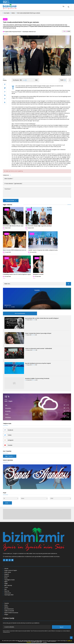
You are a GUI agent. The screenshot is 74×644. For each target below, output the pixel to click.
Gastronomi (8, 594)
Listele (7, 504)
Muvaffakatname (9, 610)
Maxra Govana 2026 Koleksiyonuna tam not (15, 251)
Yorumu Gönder (11, 201)
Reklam (6, 608)
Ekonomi (7, 577)
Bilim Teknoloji (8, 586)
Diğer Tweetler (10, 457)
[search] (69, 285)
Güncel (6, 569)
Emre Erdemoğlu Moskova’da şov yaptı (13, 227)
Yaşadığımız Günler (10, 581)
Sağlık (6, 584)
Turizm (6, 588)
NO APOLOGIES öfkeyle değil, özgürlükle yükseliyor (39, 227)
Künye (6, 606)
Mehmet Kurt (8, 306)
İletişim (6, 615)
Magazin (7, 575)
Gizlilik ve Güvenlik (9, 612)
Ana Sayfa (7, 13)
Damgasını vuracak (38, 275)
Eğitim (6, 582)
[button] (30, 309)
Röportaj (7, 592)
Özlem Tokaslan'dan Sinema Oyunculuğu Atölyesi (38, 334)
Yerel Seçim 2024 (9, 596)
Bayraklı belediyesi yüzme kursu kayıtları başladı (38, 364)
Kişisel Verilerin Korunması (11, 613)
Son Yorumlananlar (20, 314)
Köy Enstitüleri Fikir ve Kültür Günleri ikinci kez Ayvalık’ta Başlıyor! (42, 319)
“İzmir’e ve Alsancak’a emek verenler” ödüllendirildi (38, 349)
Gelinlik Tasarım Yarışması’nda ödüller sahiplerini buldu (43, 251)
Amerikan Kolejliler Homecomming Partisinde (37, 379)
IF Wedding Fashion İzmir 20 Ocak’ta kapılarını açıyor (17, 275)
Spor (6, 590)
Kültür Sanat (8, 573)
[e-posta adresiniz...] (27, 628)
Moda (13, 13)
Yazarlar (7, 604)
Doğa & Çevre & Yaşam (11, 571)
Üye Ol (62, 628)
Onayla (45, 642)
